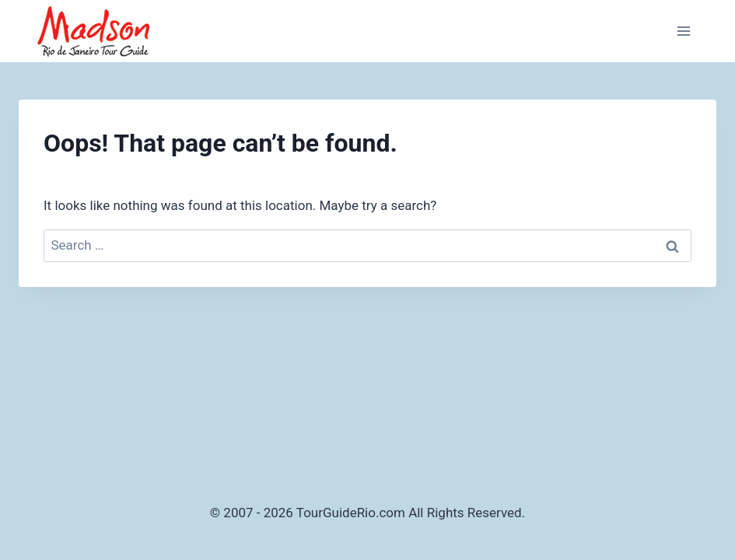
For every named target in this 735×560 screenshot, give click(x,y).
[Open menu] (683, 31)
